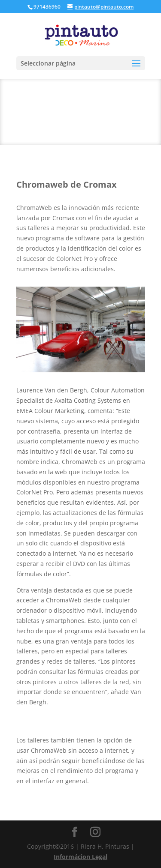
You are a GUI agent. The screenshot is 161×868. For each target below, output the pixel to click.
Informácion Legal (80, 857)
